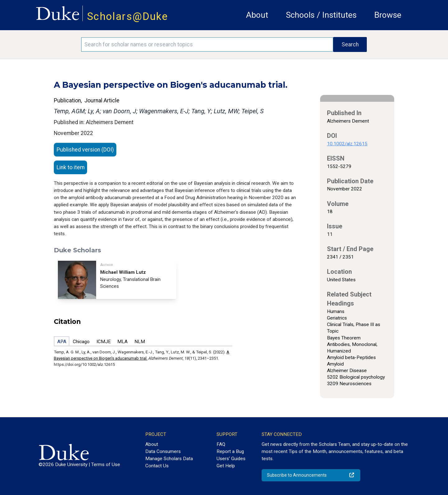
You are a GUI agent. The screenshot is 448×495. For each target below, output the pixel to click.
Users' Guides (231, 459)
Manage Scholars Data (169, 459)
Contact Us (157, 466)
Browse (388, 15)
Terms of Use (106, 465)
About (257, 15)
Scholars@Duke (128, 16)
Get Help (226, 466)
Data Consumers (163, 451)
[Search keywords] (207, 44)
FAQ (221, 444)
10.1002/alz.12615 (347, 144)
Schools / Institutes (321, 15)
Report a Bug (230, 451)
